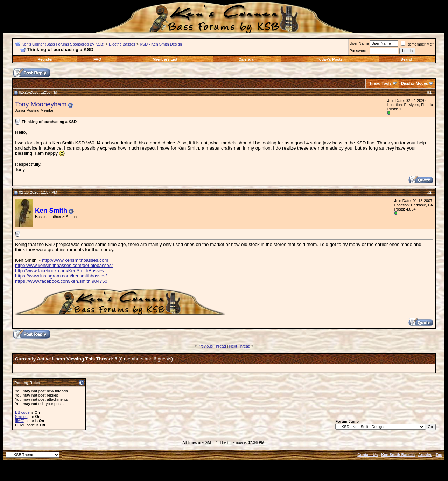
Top (439, 455)
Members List (165, 59)
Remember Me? (417, 44)
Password (358, 51)
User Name (359, 43)
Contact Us (367, 455)
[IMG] (20, 421)
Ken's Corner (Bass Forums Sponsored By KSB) (63, 44)
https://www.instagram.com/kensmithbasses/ (61, 276)
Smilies (21, 417)
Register (45, 59)
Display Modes (415, 83)
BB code (22, 412)
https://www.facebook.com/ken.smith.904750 (61, 281)
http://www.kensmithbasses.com (75, 260)
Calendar (247, 59)
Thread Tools (380, 83)
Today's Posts (330, 59)
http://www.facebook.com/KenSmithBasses (59, 271)
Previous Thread (212, 346)
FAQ (97, 59)
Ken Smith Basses (398, 455)
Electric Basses (122, 44)
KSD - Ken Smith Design (161, 44)
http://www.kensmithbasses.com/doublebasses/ (64, 265)
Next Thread (240, 346)
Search (407, 59)
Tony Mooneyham (41, 104)
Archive (425, 455)
